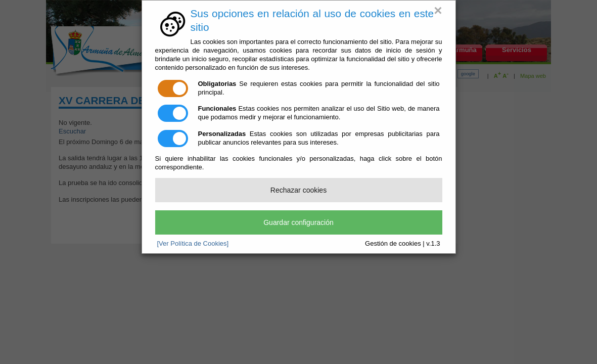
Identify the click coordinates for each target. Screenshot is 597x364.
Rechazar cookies (298, 190)
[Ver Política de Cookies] (193, 243)
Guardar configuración (298, 222)
